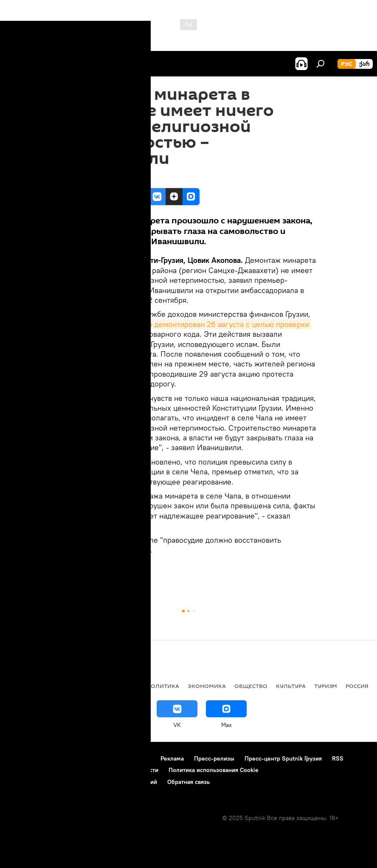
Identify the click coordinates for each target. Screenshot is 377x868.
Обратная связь (188, 782)
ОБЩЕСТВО (251, 686)
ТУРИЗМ (326, 686)
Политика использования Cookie (214, 770)
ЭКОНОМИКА (207, 686)
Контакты (60, 758)
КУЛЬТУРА (291, 686)
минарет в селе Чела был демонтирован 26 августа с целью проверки (186, 324)
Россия (357, 686)
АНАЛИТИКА (64, 686)
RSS (338, 758)
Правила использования (117, 758)
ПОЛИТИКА (163, 686)
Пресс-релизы (214, 758)
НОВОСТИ (103, 573)
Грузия (73, 573)
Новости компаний (35, 770)
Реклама (172, 758)
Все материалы (114, 686)
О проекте (23, 758)
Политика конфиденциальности (115, 770)
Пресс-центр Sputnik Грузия (283, 758)
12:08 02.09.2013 (84, 178)
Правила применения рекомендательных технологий (83, 782)
